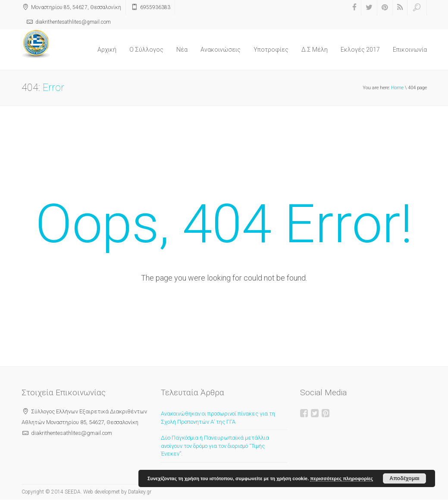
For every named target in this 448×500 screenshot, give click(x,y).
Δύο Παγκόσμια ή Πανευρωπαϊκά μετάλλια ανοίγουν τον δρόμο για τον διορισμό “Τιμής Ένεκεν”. (215, 446)
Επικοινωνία (410, 50)
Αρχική (107, 50)
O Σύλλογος (146, 50)
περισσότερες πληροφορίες (341, 478)
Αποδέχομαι (404, 478)
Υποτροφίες (271, 50)
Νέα (182, 50)
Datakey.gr (140, 492)
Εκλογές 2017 (360, 50)
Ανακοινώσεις (221, 50)
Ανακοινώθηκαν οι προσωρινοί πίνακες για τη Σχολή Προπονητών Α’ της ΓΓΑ (218, 418)
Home (397, 88)
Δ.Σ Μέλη (315, 50)
